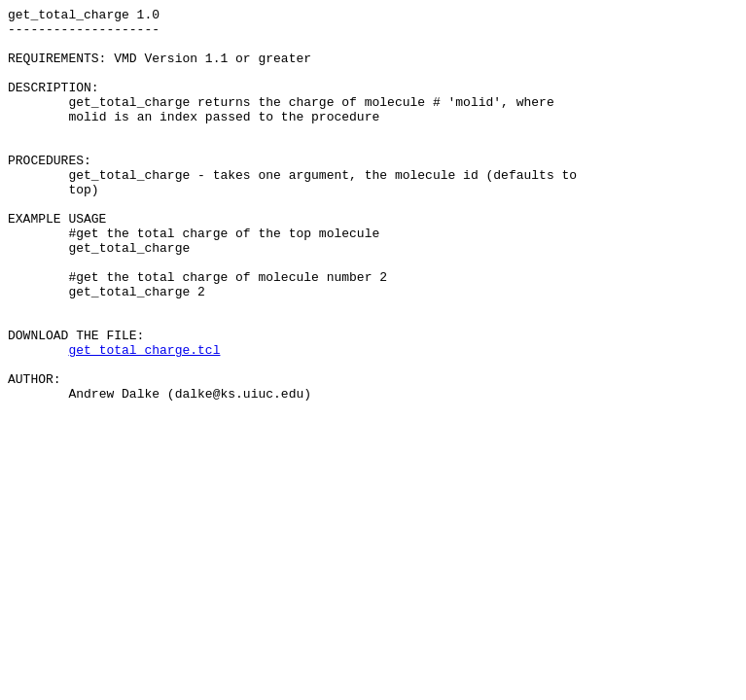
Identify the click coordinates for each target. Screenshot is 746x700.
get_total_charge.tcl (144, 419)
